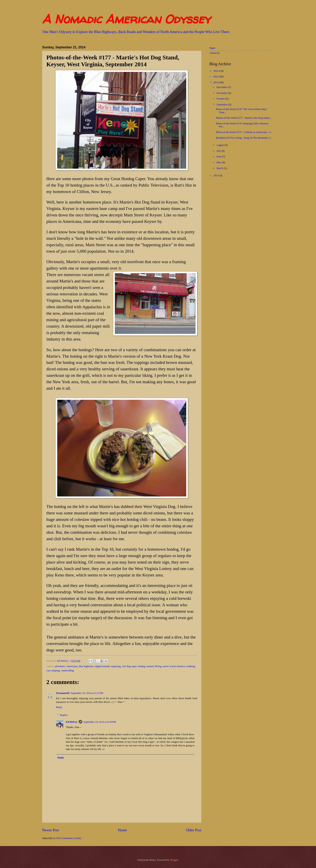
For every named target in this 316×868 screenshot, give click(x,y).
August (220, 145)
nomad (150, 666)
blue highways (86, 666)
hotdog (141, 666)
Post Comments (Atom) (69, 838)
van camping (53, 671)
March (220, 168)
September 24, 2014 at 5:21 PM (87, 693)
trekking (191, 666)
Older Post (194, 830)
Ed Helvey (72, 722)
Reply (59, 707)
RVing (158, 666)
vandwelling (68, 671)
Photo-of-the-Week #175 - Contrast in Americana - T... (244, 132)
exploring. (116, 666)
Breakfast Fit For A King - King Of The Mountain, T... (244, 138)
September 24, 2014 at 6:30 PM (100, 722)
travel (166, 666)
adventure (60, 666)
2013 (216, 175)
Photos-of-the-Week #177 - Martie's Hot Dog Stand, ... (244, 118)
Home (122, 830)
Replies (64, 715)
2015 (216, 77)
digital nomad (102, 666)
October (221, 99)
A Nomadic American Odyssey (126, 19)
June (219, 157)
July (219, 151)
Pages (212, 48)
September (222, 105)
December (222, 87)
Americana (72, 666)
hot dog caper (130, 666)
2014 (216, 82)
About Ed (214, 53)
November (222, 93)
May (219, 162)
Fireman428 (63, 693)
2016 (216, 71)
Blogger (174, 860)
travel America (178, 666)
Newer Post (51, 830)
